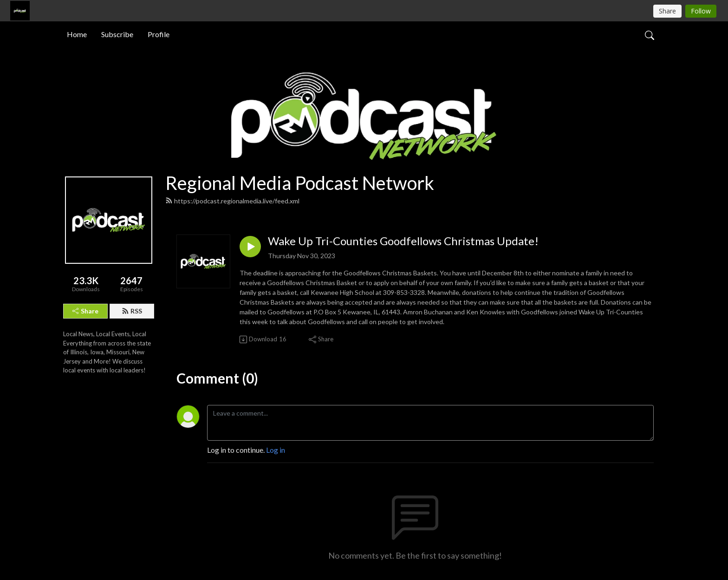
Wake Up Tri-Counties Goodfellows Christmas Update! (403, 241)
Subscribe (117, 34)
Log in (276, 450)
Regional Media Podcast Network (300, 183)
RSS (132, 311)
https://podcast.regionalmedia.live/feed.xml (232, 201)
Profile (159, 34)
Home (77, 34)
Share (85, 311)
